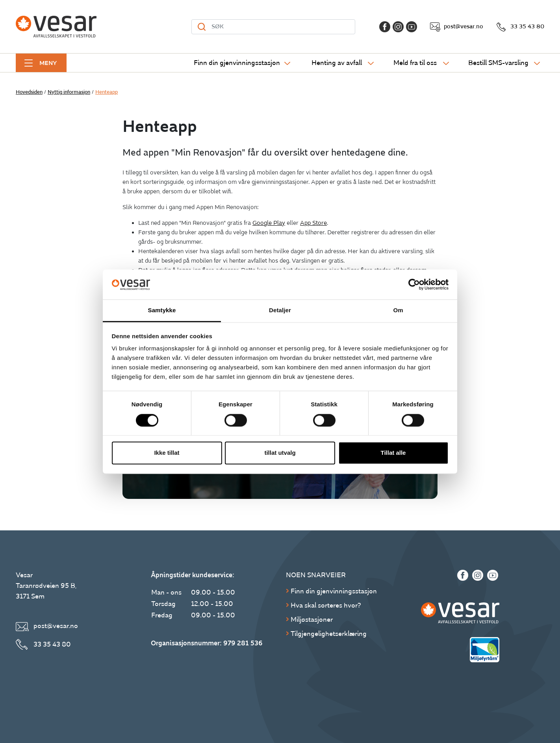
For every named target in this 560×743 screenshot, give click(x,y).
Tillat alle (393, 453)
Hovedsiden (29, 92)
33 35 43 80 (527, 27)
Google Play (269, 223)
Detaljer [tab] (280, 310)
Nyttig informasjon (69, 92)
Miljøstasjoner (312, 620)
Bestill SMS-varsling (498, 63)
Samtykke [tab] (162, 310)
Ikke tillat (167, 453)
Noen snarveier (316, 575)
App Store (313, 223)
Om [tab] (398, 310)
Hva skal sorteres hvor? (326, 605)
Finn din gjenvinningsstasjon (237, 63)
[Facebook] (385, 27)
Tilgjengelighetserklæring (329, 634)
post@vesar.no (464, 27)
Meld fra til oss (415, 63)
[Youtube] (412, 27)
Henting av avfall (337, 63)
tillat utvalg (280, 453)
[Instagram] (398, 27)
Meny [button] (48, 63)
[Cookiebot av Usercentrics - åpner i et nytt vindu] (414, 284)
